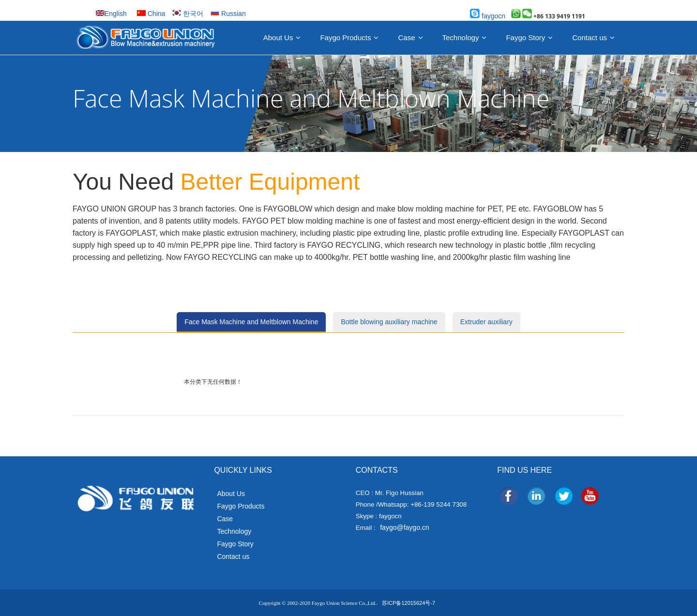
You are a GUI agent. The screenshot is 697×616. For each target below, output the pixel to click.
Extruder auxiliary (486, 322)
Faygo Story (525, 38)
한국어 (188, 14)
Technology (461, 38)
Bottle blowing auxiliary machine (389, 322)
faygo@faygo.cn (404, 527)
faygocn (488, 16)
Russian (228, 14)
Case (406, 38)
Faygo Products (345, 38)
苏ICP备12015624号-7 (409, 603)
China (151, 14)
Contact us (590, 38)
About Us (278, 38)
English (111, 14)
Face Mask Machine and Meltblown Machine (251, 322)
